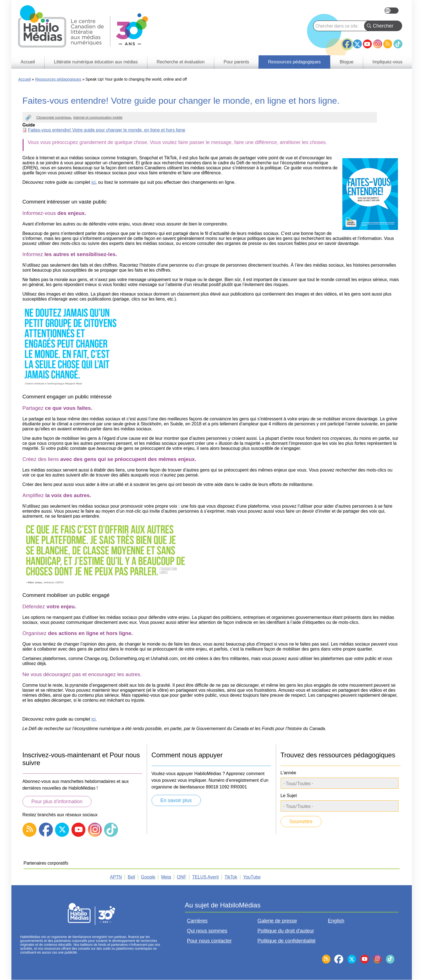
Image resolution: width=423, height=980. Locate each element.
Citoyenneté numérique (54, 118)
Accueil (25, 79)
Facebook (347, 42)
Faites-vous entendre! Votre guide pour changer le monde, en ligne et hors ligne (107, 130)
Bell (131, 877)
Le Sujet (289, 796)
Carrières (197, 921)
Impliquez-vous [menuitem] (387, 62)
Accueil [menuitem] (28, 62)
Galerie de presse (277, 921)
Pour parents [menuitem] (236, 62)
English (391, 11)
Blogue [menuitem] (347, 62)
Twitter (357, 44)
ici (94, 182)
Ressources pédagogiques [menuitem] (294, 62)
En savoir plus (176, 800)
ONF (182, 877)
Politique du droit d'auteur (286, 931)
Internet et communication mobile (98, 118)
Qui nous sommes (207, 931)
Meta (166, 877)
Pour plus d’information (57, 802)
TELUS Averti (206, 877)
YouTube (367, 44)
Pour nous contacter (209, 941)
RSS (388, 44)
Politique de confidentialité (287, 941)
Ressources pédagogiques (58, 79)
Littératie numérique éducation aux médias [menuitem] (96, 62)
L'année (288, 773)
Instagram (378, 44)
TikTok (398, 44)
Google (148, 877)
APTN (116, 877)
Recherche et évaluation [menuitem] (181, 62)
